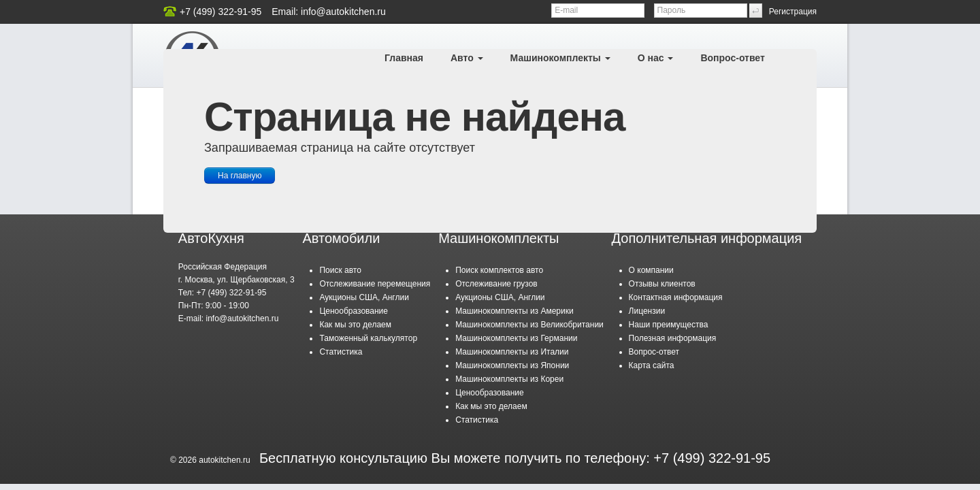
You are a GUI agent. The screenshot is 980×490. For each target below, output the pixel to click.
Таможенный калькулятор (368, 338)
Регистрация (793, 12)
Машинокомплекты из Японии (512, 365)
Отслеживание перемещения (375, 284)
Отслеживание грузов (496, 284)
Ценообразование (354, 311)
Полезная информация (673, 338)
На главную (240, 176)
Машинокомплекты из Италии (512, 352)
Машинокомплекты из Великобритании (529, 325)
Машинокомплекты (560, 58)
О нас (656, 58)
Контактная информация (676, 297)
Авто (467, 58)
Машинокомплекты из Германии (516, 338)
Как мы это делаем (355, 325)
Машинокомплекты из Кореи (509, 379)
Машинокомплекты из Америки (514, 311)
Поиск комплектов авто (499, 270)
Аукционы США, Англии (364, 297)
